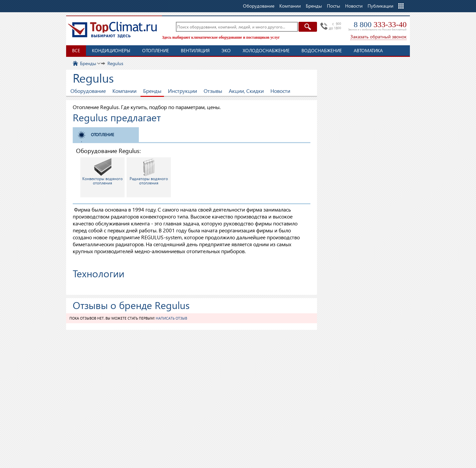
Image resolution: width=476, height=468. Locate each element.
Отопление (156, 50)
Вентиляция (195, 50)
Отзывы (213, 91)
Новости (354, 6)
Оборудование (88, 91)
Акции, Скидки (246, 91)
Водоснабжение (322, 50)
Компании (124, 91)
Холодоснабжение (266, 50)
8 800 (380, 24)
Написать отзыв (171, 318)
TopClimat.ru (112, 30)
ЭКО (226, 50)
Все (76, 50)
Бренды (152, 91)
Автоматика (368, 50)
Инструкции (182, 91)
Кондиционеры (111, 50)
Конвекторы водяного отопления (102, 172)
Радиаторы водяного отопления (149, 172)
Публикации (380, 6)
